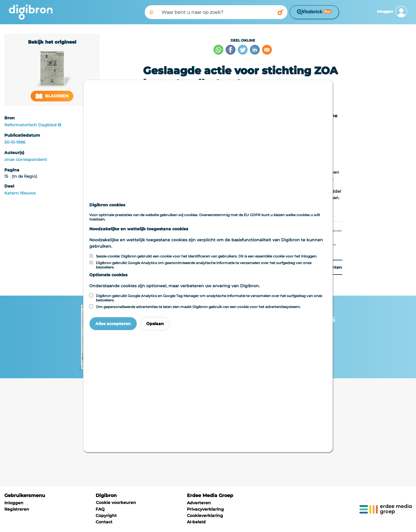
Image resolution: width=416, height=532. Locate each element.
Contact (104, 522)
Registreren (17, 509)
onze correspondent (26, 160)
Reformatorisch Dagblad (30, 125)
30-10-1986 (15, 142)
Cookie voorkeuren (116, 503)
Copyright (106, 516)
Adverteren (199, 503)
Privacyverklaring (205, 509)
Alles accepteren (113, 324)
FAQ (100, 509)
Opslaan (155, 324)
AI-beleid (196, 522)
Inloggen (14, 503)
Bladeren (52, 96)
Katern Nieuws (20, 193)
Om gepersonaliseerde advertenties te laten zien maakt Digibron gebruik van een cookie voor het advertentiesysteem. (198, 307)
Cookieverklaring (205, 516)
